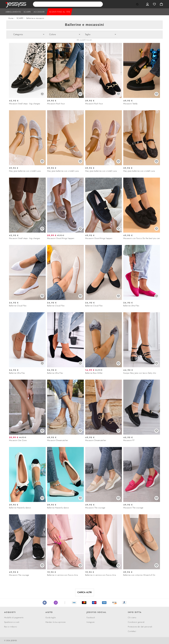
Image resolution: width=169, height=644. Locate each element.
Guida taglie (51, 617)
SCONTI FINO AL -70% (60, 12)
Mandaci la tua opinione (56, 622)
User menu (147, 4)
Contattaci (132, 631)
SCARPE (27, 12)
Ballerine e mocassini (35, 18)
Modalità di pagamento (14, 617)
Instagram (56, 603)
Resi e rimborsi (11, 627)
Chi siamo (132, 617)
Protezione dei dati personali (140, 627)
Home (11, 18)
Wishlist (154, 4)
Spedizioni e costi (12, 622)
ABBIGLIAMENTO (13, 12)
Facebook (45, 603)
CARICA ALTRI (85, 592)
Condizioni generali (136, 622)
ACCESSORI (39, 12)
